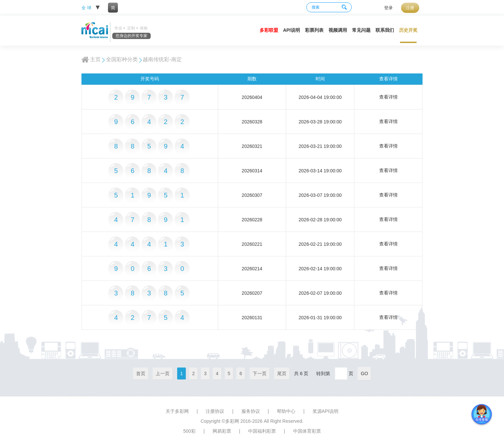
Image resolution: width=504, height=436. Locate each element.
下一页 (260, 373)
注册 (410, 8)
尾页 (282, 373)
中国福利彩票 (262, 431)
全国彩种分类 (122, 59)
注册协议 (215, 411)
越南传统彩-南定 (162, 59)
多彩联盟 (269, 30)
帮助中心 (286, 411)
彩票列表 (314, 30)
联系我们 (385, 30)
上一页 (163, 373)
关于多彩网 (177, 411)
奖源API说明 (326, 411)
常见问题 (361, 30)
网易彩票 (222, 431)
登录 (388, 8)
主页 (95, 59)
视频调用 (338, 30)
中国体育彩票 (307, 431)
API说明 (292, 30)
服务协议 (251, 411)
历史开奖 (408, 30)
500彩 (189, 431)
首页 (141, 373)
